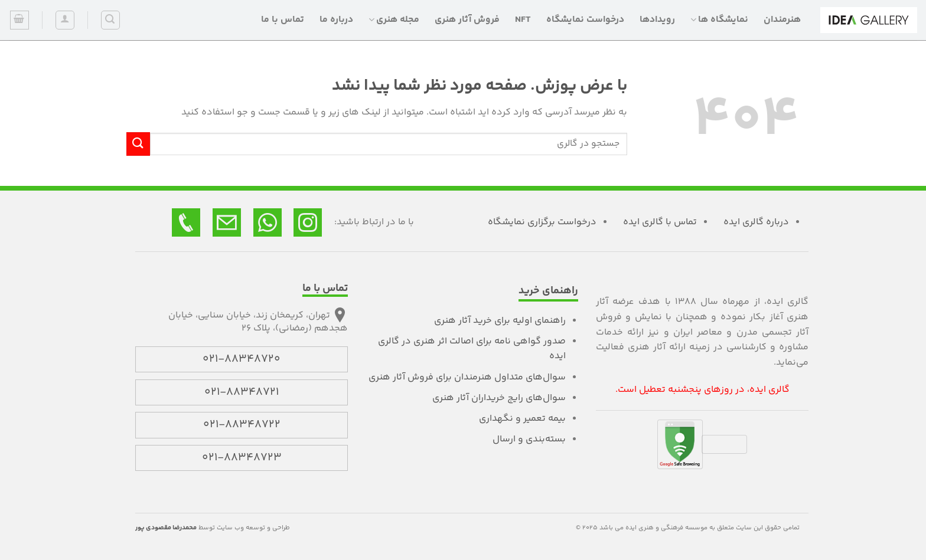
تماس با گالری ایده (660, 222)
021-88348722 (242, 425)
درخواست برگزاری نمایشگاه (542, 222)
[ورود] (65, 20)
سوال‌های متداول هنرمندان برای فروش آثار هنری (467, 377)
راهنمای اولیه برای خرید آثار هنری (500, 321)
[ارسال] (138, 144)
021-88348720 (242, 359)
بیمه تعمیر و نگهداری (522, 419)
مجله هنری (394, 20)
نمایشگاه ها (719, 20)
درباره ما (336, 20)
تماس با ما (283, 20)
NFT (523, 20)
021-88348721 (242, 392)
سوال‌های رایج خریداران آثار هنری (499, 398)
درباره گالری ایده (756, 222)
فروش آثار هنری (467, 20)
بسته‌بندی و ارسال (529, 439)
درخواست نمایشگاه (585, 20)
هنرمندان (782, 20)
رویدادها (657, 20)
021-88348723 (242, 458)
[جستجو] (110, 20)
